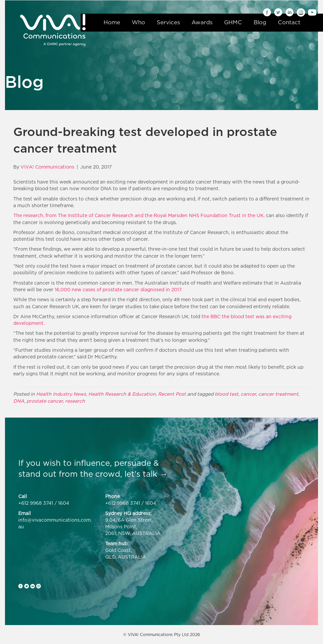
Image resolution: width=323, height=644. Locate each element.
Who (138, 22)
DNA (19, 401)
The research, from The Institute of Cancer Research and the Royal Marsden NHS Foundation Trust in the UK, (139, 215)
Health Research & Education (122, 394)
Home (112, 22)
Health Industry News (61, 394)
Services (168, 22)
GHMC (233, 22)
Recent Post (172, 394)
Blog (260, 22)
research (75, 401)
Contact (289, 22)
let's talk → (146, 474)
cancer (248, 394)
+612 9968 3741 (36, 503)
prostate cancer (45, 401)
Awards (202, 22)
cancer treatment (278, 394)
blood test (227, 394)
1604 (64, 503)
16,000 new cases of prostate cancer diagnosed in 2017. (119, 289)
